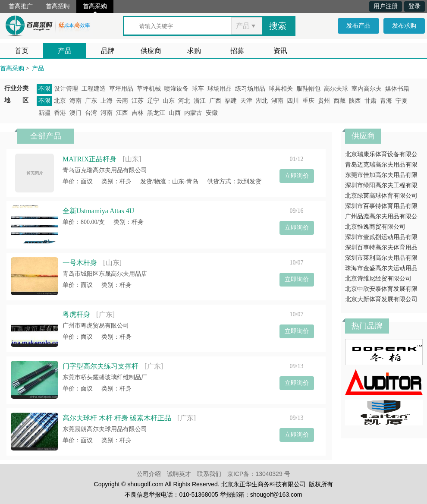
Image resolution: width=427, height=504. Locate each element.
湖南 (277, 101)
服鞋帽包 (308, 89)
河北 (184, 101)
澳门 (75, 113)
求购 (194, 51)
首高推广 (21, 6)
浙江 (200, 101)
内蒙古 (193, 113)
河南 (107, 113)
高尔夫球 (336, 89)
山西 (175, 113)
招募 (237, 51)
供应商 (151, 51)
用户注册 (386, 6)
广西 (215, 101)
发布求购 (404, 26)
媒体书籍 (397, 89)
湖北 (262, 101)
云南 (122, 101)
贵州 (324, 101)
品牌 (108, 51)
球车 (198, 89)
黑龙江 (156, 113)
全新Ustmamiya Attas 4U (98, 211)
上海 (107, 101)
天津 (246, 101)
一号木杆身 (80, 263)
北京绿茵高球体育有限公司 (381, 196)
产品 (65, 51)
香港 (60, 113)
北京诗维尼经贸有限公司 (378, 279)
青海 (386, 101)
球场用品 (220, 89)
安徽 (212, 113)
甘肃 (370, 101)
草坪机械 (149, 89)
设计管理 (66, 89)
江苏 (138, 101)
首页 (22, 51)
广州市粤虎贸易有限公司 (96, 326)
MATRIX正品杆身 (89, 159)
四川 (293, 101)
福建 (231, 101)
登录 (414, 6)
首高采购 (95, 6)
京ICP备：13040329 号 (259, 474)
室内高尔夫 (367, 89)
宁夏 (402, 101)
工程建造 (94, 89)
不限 (44, 89)
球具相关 (281, 89)
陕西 (355, 101)
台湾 (91, 113)
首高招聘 (58, 6)
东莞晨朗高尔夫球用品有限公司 (105, 429)
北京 (60, 101)
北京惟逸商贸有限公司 (375, 227)
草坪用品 (121, 89)
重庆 (308, 101)
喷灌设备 (176, 89)
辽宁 (153, 101)
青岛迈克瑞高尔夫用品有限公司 (105, 170)
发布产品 (358, 26)
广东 (91, 101)
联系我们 (209, 474)
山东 (169, 101)
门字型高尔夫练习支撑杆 (100, 366)
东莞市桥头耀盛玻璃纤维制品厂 (105, 377)
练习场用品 (250, 89)
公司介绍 (149, 474)
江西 (122, 113)
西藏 (339, 101)
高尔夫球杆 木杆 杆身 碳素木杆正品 (117, 418)
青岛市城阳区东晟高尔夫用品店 (105, 274)
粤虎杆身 (76, 314)
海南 (75, 101)
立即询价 (297, 176)
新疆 (44, 113)
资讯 (280, 51)
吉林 (138, 113)
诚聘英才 (179, 474)
